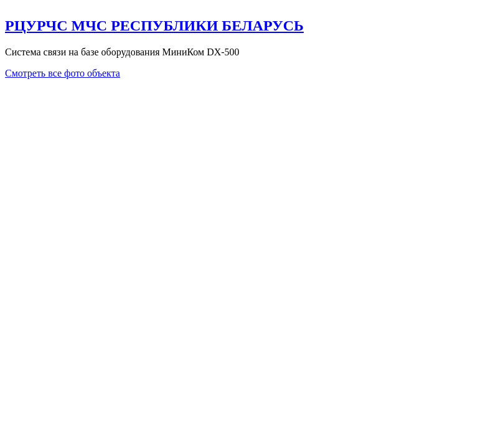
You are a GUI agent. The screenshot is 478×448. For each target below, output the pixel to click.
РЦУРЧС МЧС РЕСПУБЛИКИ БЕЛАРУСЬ (154, 26)
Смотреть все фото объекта (63, 73)
